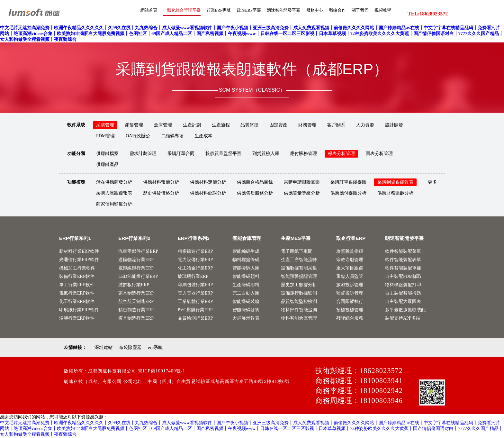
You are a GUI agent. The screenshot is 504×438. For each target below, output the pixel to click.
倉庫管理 (163, 126)
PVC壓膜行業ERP (195, 310)
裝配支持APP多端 (403, 319)
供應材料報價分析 (161, 183)
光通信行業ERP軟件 (79, 260)
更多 (432, 183)
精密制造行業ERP (136, 310)
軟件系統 (76, 126)
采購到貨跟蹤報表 (395, 183)
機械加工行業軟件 (77, 269)
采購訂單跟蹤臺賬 (348, 183)
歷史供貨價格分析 (161, 194)
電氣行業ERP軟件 (77, 294)
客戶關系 (336, 126)
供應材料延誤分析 (208, 194)
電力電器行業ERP (195, 294)
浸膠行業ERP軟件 (77, 319)
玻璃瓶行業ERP (193, 277)
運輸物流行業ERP (136, 260)
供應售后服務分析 (255, 194)
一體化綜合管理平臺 (152, 14)
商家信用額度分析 (114, 205)
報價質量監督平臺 (223, 154)
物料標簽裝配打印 (403, 285)
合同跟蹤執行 (350, 302)
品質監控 (249, 126)
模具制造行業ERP (136, 319)
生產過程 (221, 126)
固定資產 (278, 126)
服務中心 (303, 14)
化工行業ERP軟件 (77, 302)
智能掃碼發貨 (246, 310)
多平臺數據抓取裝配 (405, 310)
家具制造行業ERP (136, 294)
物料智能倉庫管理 (299, 319)
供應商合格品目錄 (255, 183)
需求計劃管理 (143, 154)
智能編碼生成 (246, 252)
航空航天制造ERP (136, 302)
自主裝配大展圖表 (403, 302)
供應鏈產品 (107, 165)
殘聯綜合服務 (350, 319)
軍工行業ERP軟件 (77, 285)
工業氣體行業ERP (195, 302)
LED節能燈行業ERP (138, 277)
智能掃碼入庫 (246, 269)
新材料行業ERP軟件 (79, 252)
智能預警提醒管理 (299, 277)
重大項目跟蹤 (350, 269)
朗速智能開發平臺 (268, 14)
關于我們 (355, 14)
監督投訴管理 (350, 294)
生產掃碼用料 (246, 285)
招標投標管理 (350, 310)
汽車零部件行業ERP (138, 252)
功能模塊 (76, 183)
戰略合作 (329, 14)
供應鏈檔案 (107, 154)
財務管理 (307, 126)
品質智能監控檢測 (299, 302)
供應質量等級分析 (302, 194)
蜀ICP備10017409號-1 (162, 372)
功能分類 (76, 154)
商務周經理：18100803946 (359, 401)
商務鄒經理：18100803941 (359, 381)
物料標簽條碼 (246, 260)
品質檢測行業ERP (195, 319)
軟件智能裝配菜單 (403, 252)
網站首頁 (114, 14)
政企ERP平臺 (228, 14)
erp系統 (155, 348)
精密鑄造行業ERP (195, 252)
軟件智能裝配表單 (403, 260)
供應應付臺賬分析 (348, 194)
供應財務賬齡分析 (395, 194)
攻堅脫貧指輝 (350, 252)
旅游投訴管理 (350, 285)
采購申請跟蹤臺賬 (302, 183)
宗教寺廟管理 (350, 260)
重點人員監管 (350, 277)
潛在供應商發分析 (114, 183)
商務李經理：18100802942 (359, 391)
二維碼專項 (172, 137)
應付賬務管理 (303, 154)
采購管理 (105, 126)
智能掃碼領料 (246, 277)
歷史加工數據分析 (299, 285)
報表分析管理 (341, 154)
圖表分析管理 (379, 154)
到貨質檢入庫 (266, 154)
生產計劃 (192, 126)
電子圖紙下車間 (297, 252)
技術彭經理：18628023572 (359, 371)
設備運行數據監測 (299, 294)
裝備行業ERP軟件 (77, 277)
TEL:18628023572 (428, 14)
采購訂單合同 (181, 154)
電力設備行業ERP (195, 260)
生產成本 (203, 137)
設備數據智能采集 (299, 269)
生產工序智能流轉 (299, 260)
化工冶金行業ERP (195, 269)
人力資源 (365, 126)
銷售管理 (134, 126)
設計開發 (394, 126)
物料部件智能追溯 (299, 310)
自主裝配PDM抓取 (403, 277)
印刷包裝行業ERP (195, 285)
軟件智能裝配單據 (403, 269)
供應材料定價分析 (208, 183)
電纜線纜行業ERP (136, 269)
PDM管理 (105, 137)
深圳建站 (104, 348)
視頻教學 (381, 14)
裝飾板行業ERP (134, 285)
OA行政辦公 (138, 137)
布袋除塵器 (130, 348)
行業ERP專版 (194, 14)
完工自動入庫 (246, 294)
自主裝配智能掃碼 (403, 294)
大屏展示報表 (246, 319)
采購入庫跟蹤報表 (114, 194)
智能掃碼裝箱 (246, 302)
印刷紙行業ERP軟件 (79, 310)
